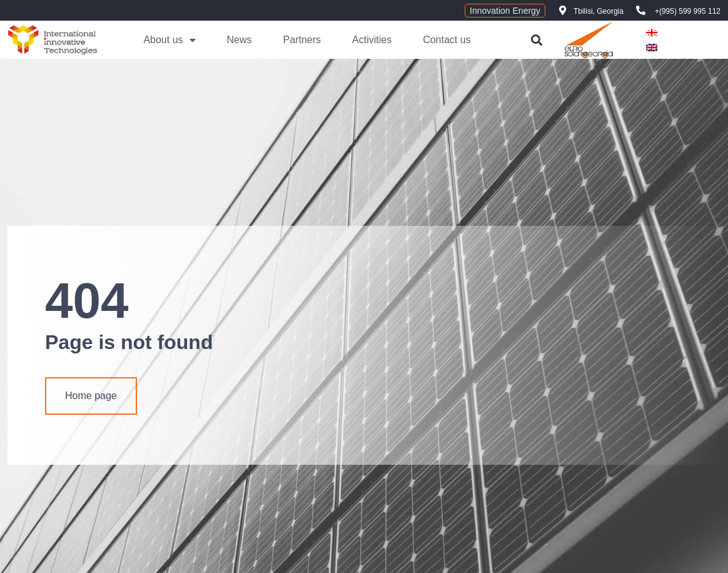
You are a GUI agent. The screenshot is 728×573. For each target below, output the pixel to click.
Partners (302, 40)
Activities (372, 40)
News (240, 40)
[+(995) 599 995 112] (641, 10)
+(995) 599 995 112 (688, 11)
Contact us (447, 40)
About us (169, 40)
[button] (536, 40)
